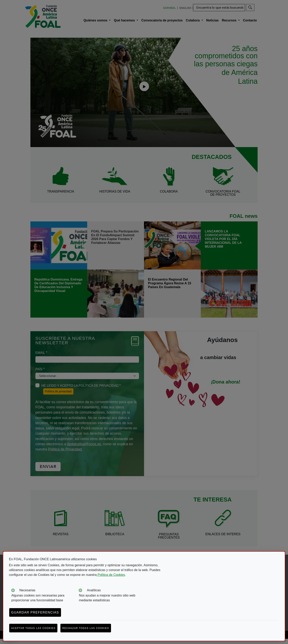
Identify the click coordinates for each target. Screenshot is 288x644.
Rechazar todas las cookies (86, 628)
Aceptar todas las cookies (33, 628)
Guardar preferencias (35, 612)
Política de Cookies (111, 575)
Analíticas (94, 590)
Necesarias (27, 590)
